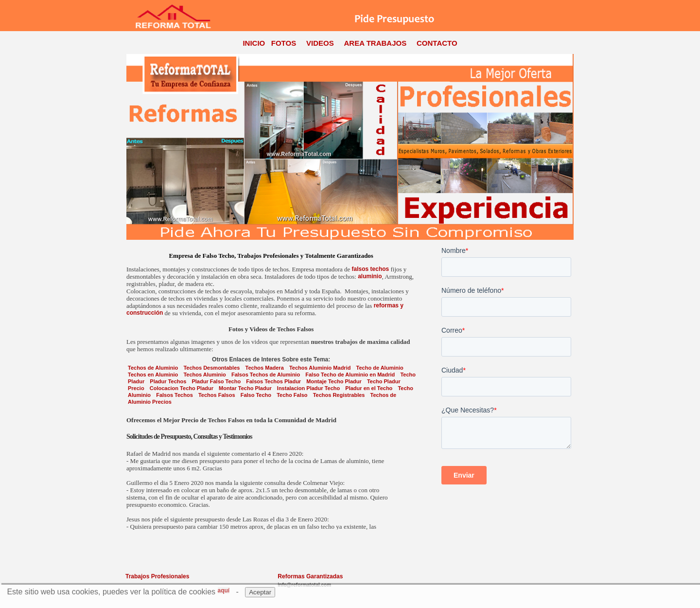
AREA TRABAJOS (376, 43)
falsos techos (371, 269)
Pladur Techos (168, 381)
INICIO (254, 43)
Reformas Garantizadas (310, 576)
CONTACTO (437, 43)
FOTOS (284, 43)
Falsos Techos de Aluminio (266, 375)
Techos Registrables (339, 395)
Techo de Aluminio (380, 368)
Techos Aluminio (204, 375)
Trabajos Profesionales (157, 576)
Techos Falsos (217, 395)
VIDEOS (320, 43)
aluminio (370, 276)
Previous (131, 147)
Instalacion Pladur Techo (308, 388)
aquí (224, 590)
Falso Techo (256, 395)
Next (569, 147)
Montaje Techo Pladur (334, 381)
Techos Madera (265, 368)
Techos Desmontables (211, 368)
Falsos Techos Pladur (273, 381)
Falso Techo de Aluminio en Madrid (350, 375)
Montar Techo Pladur (245, 388)
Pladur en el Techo (369, 388)
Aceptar (260, 592)
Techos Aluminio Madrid (320, 368)
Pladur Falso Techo (216, 381)
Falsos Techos (175, 395)
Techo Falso (292, 395)
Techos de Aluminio (153, 368)
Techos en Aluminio (153, 375)
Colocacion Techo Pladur (182, 388)
